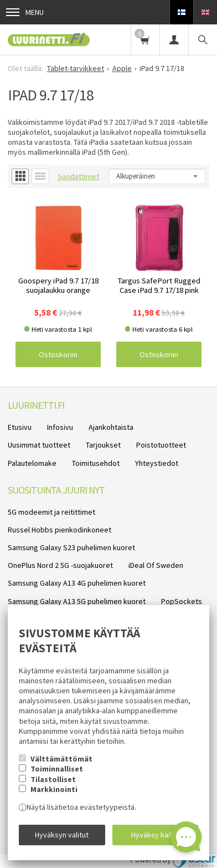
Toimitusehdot (96, 463)
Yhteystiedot (157, 463)
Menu (25, 12)
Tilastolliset (53, 779)
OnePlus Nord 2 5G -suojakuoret (60, 565)
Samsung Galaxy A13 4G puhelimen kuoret (77, 583)
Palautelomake (32, 463)
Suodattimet (78, 176)
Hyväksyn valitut (62, 835)
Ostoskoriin (58, 354)
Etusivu (20, 427)
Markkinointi (54, 789)
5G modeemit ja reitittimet (51, 512)
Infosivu (60, 427)
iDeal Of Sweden (156, 565)
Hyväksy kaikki (155, 835)
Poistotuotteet (161, 445)
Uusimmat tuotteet (39, 445)
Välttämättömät (61, 759)
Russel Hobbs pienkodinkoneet (60, 530)
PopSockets (182, 601)
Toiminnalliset (57, 769)
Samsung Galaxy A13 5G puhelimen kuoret (77, 601)
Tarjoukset (103, 445)
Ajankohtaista (111, 427)
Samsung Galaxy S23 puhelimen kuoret (71, 547)
